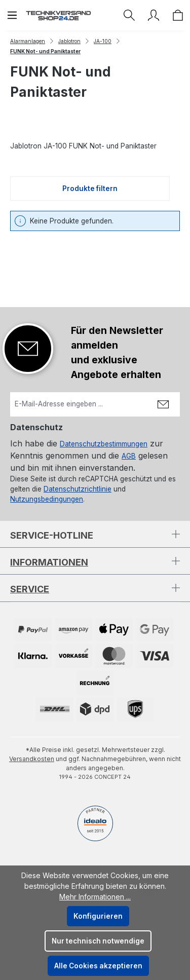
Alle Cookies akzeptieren (98, 966)
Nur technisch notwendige (98, 941)
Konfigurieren (98, 916)
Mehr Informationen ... (95, 897)
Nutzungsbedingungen (47, 499)
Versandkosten (32, 759)
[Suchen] (129, 15)
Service (30, 589)
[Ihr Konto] (154, 15)
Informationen (49, 562)
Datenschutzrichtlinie (78, 489)
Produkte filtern (90, 189)
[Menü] (12, 15)
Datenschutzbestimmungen (104, 444)
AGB (129, 456)
